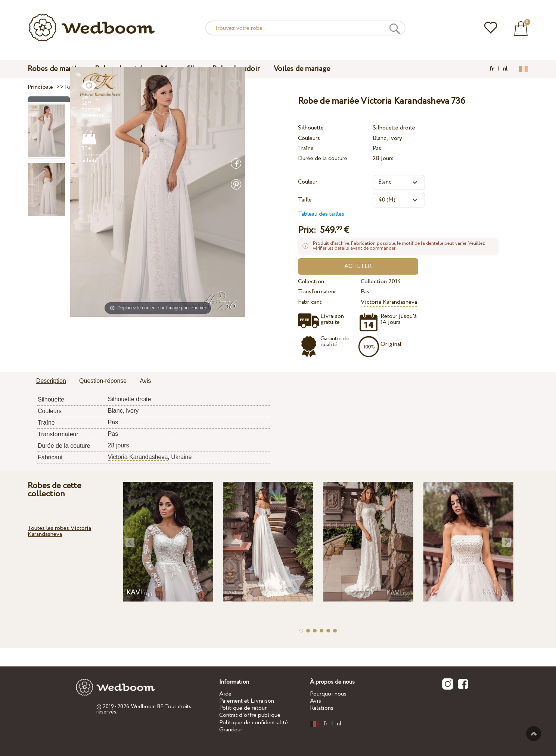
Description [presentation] (51, 381)
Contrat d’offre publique (250, 715)
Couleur (308, 182)
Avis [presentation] (145, 381)
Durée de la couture (323, 158)
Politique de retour (243, 708)
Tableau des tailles (321, 214)
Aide (225, 694)
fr (492, 69)
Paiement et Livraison (247, 701)
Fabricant (310, 302)
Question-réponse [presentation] (103, 381)
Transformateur (317, 292)
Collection (311, 282)
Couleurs (309, 138)
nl (505, 69)
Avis (316, 701)
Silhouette (311, 128)
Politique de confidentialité (254, 723)
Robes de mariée (54, 69)
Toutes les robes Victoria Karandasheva (59, 531)
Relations (322, 708)
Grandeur (231, 730)
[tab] (51, 381)
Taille (305, 200)
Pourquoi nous (328, 694)
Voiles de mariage (302, 69)
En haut (534, 734)
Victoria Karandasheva (389, 302)
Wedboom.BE (147, 707)
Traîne (306, 148)
